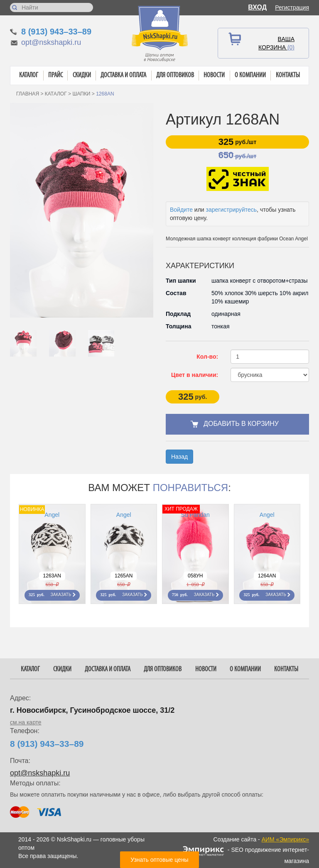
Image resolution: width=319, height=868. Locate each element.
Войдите (181, 210)
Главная (28, 94)
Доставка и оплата (123, 75)
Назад (179, 457)
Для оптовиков (175, 75)
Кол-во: (207, 357)
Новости (214, 75)
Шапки (81, 94)
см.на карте (26, 722)
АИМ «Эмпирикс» (285, 839)
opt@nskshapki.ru (51, 42)
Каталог (29, 75)
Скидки (82, 75)
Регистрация (292, 7)
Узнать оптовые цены (159, 860)
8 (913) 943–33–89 (56, 32)
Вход (257, 7)
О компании (250, 75)
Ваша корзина (276, 43)
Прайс (55, 75)
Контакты (288, 75)
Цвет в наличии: (195, 375)
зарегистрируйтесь (232, 210)
